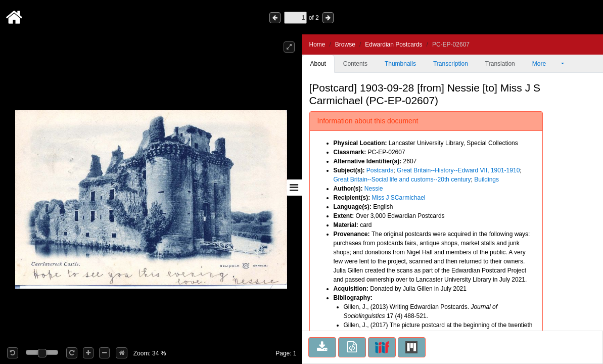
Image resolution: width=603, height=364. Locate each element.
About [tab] (318, 64)
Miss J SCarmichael (399, 198)
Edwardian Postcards (393, 44)
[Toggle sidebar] (294, 188)
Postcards (380, 170)
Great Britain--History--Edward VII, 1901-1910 (458, 170)
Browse (345, 44)
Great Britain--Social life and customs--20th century (402, 179)
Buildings (486, 179)
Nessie (374, 189)
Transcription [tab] (451, 64)
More (546, 64)
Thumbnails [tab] (400, 64)
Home (317, 44)
